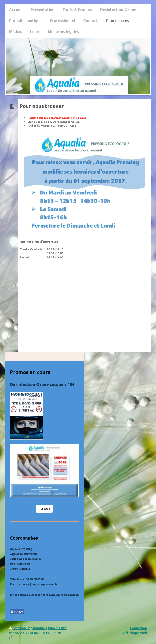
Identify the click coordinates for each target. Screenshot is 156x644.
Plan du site (57, 628)
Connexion (138, 628)
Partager (17, 612)
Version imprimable (27, 628)
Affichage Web (135, 633)
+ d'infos (44, 509)
